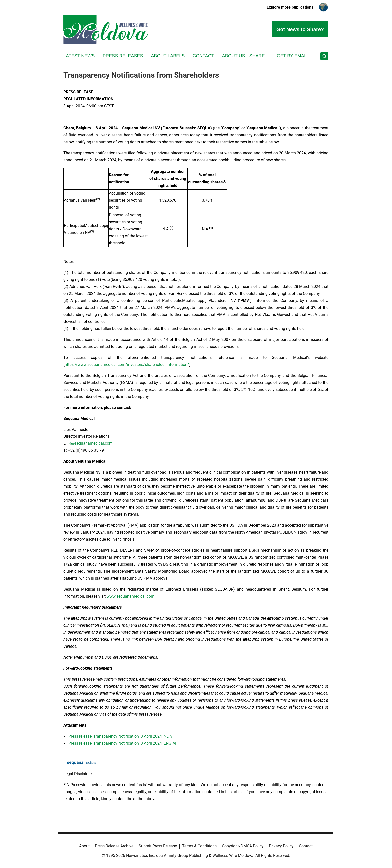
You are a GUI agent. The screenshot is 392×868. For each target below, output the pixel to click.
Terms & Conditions (199, 846)
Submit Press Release (158, 846)
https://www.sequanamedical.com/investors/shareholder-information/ (127, 364)
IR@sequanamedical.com (90, 443)
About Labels (168, 56)
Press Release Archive (114, 846)
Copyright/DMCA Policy (243, 846)
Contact (203, 56)
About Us (234, 56)
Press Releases (123, 56)
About (84, 846)
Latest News (79, 56)
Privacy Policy (281, 846)
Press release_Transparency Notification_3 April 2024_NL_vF (122, 736)
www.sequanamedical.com (131, 596)
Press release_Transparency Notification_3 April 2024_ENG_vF (123, 743)
